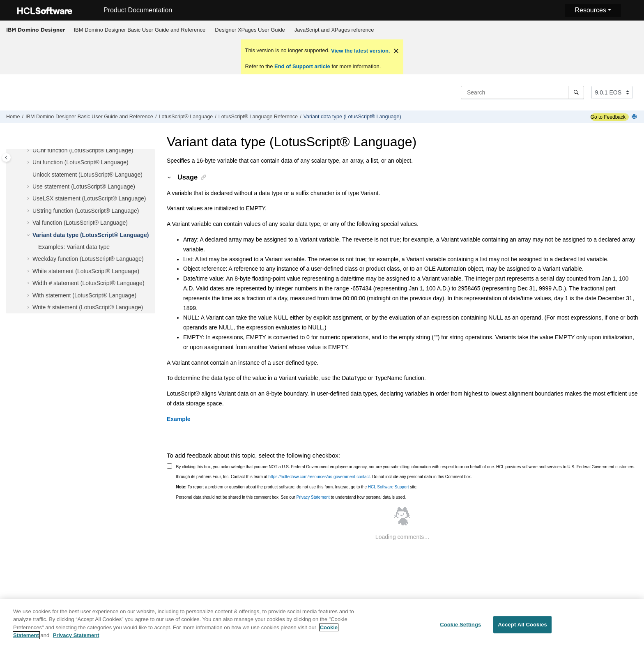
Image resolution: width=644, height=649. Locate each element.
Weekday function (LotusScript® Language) (88, 259)
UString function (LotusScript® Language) (86, 211)
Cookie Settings (460, 630)
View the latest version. (360, 51)
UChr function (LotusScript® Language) (83, 150)
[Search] (576, 92)
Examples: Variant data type (74, 247)
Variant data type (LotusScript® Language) (352, 117)
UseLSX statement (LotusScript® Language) (89, 198)
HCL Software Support (389, 487)
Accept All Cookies (522, 630)
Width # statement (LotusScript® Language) (89, 283)
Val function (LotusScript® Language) (80, 223)
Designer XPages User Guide (250, 30)
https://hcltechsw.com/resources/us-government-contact (319, 477)
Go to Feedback (608, 117)
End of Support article (302, 66)
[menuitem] (140, 30)
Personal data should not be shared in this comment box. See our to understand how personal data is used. (291, 497)
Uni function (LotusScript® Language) (80, 162)
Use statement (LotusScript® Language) (84, 186)
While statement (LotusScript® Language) (86, 271)
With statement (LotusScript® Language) (84, 295)
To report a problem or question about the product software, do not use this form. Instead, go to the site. (297, 487)
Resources (590, 10)
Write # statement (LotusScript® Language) (88, 307)
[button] (29, 151)
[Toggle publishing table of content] (6, 158)
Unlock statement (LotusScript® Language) (87, 175)
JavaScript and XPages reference (334, 30)
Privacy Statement (313, 497)
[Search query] (522, 92)
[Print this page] (635, 117)
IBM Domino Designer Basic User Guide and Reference (140, 30)
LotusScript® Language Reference (258, 117)
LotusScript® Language (186, 117)
